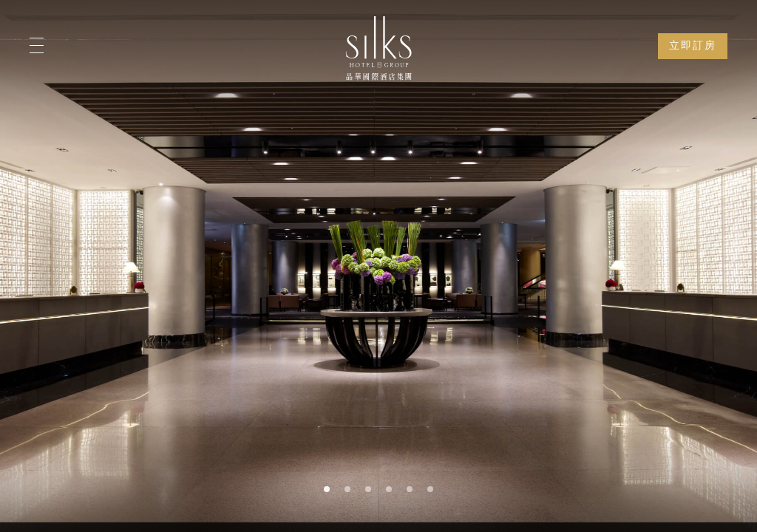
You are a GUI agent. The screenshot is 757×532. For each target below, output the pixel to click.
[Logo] (378, 48)
